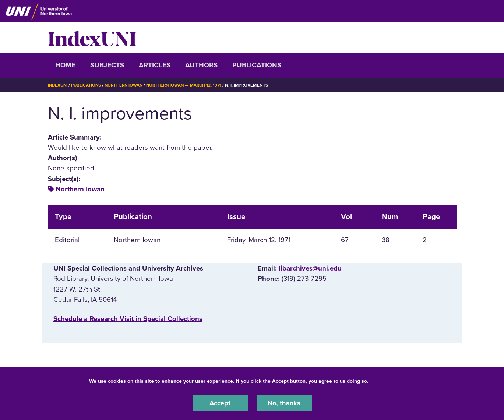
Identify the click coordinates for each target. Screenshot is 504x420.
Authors (201, 65)
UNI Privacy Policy (393, 381)
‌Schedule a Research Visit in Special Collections (128, 319)
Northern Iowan (127, 85)
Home (65, 65)
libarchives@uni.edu (310, 268)
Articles (155, 65)
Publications (257, 65)
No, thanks (284, 403)
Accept (220, 403)
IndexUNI (92, 38)
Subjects (107, 65)
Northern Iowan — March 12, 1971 (190, 85)
